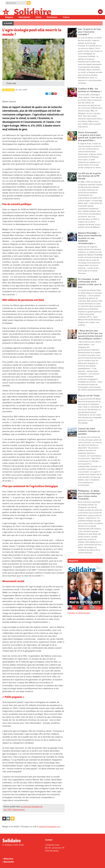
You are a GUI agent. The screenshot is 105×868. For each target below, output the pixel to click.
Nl (100, 12)
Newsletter (9, 862)
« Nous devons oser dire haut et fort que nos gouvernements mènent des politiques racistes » (90, 335)
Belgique (9, 17)
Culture (66, 17)
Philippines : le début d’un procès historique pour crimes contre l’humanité (89, 495)
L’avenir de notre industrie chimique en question (89, 431)
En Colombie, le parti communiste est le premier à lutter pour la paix (90, 283)
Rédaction (8, 859)
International (24, 17)
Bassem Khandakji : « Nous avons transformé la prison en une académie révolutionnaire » (90, 238)
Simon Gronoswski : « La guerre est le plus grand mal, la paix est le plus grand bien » (90, 136)
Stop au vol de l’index (89, 396)
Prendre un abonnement (79, 613)
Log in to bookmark (4, 819)
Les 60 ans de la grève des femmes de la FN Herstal (90, 176)
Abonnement (18, 810)
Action (39, 17)
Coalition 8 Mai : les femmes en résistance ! (90, 90)
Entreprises (52, 17)
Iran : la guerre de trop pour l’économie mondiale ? (89, 32)
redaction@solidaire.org (49, 827)
